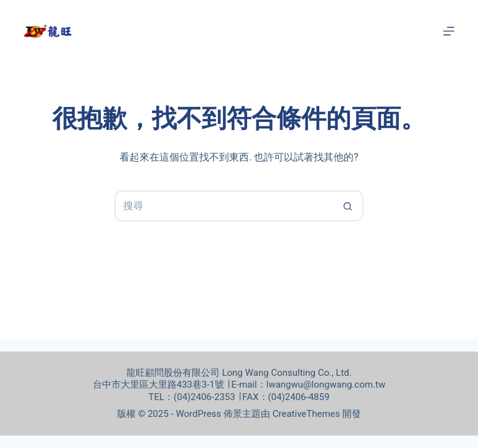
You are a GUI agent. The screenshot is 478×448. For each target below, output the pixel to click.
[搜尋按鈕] (348, 206)
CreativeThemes (307, 414)
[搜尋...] (223, 206)
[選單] (449, 31)
